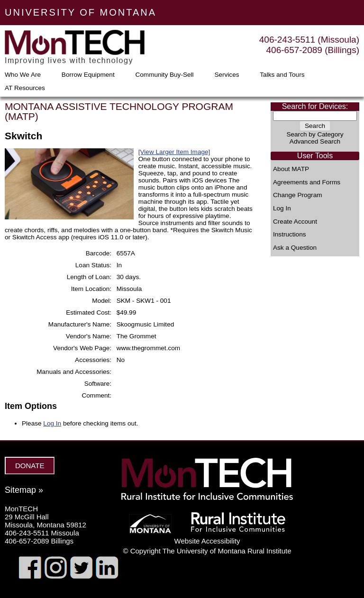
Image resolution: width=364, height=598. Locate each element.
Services (227, 75)
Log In (282, 208)
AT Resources (25, 88)
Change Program (298, 195)
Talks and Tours (282, 75)
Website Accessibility (207, 541)
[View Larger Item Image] (174, 152)
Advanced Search (315, 141)
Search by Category (315, 134)
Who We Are (23, 75)
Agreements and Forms (307, 182)
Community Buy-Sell (164, 75)
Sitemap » (24, 490)
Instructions (290, 235)
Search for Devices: (315, 106)
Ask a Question (295, 248)
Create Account (295, 222)
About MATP (291, 169)
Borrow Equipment (88, 75)
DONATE (30, 466)
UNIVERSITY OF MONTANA (81, 12)
